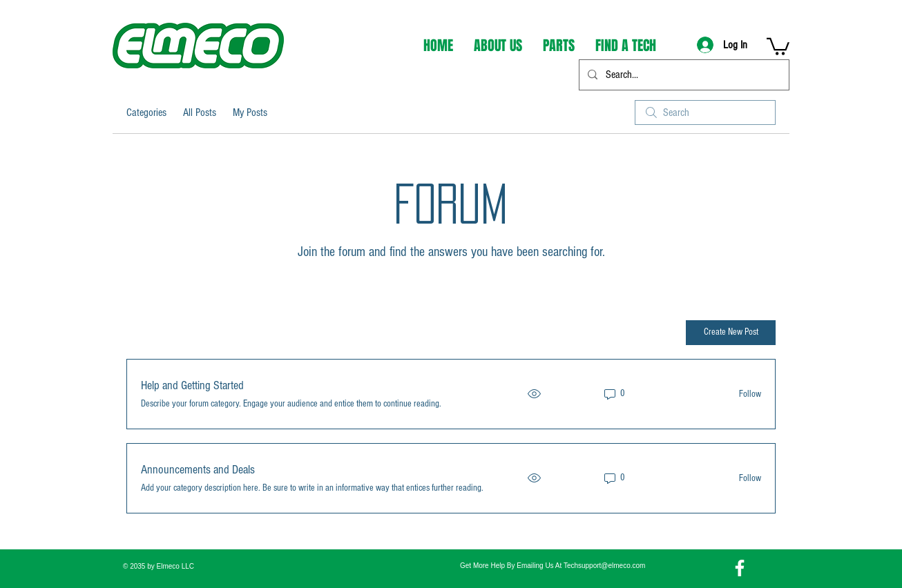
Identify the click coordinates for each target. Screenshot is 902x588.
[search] (705, 112)
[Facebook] (740, 568)
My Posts (250, 112)
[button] (778, 46)
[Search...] (683, 75)
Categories (146, 112)
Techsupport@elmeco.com (605, 566)
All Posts (200, 112)
